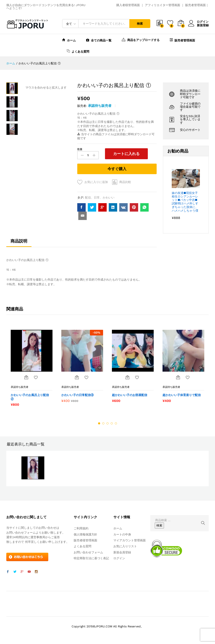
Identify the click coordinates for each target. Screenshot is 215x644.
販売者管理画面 (195, 5)
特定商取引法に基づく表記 (91, 558)
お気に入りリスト (125, 546)
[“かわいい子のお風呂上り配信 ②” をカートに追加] (26, 377)
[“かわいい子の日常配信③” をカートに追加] (77, 377)
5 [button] (116, 423)
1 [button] (99, 423)
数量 (80, 149)
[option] (32, 368)
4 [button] (112, 423)
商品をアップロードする (141, 40)
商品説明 (19, 241)
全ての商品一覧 (99, 40)
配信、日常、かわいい (100, 197)
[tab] (19, 243)
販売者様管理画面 (85, 540)
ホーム (69, 40)
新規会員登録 (122, 552)
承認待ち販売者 (100, 106)
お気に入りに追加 (96, 182)
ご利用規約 (81, 528)
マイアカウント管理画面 (130, 540)
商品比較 (125, 182)
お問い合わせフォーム (88, 552)
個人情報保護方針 (85, 534)
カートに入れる (126, 154)
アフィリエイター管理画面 (163, 5)
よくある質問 (78, 51)
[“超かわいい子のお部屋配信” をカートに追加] (127, 377)
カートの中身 (122, 534)
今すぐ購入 (117, 169)
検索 (140, 24)
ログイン (198, 22)
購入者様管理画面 (128, 5)
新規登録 (203, 25)
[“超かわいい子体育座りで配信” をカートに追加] (178, 377)
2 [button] (103, 423)
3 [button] (107, 423)
